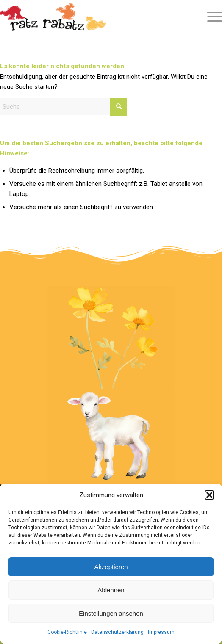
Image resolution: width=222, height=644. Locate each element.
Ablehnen (111, 590)
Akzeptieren (111, 567)
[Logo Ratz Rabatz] (89, 17)
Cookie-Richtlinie (67, 632)
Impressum (161, 632)
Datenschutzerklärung (117, 632)
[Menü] (210, 17)
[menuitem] (210, 17)
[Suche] (64, 107)
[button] (209, 495)
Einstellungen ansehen (111, 613)
